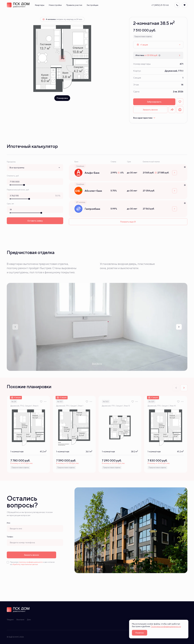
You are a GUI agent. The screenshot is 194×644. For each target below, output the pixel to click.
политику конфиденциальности (31, 562)
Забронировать (154, 102)
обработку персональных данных (25, 564)
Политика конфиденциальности (166, 626)
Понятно (140, 633)
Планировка (62, 98)
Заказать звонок (150, 110)
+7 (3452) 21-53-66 (160, 5)
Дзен (29, 620)
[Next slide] (179, 327)
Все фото (97, 364)
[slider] (24, 185)
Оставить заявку (35, 220)
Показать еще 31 (128, 222)
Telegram (10, 620)
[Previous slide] (15, 327)
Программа (11, 162)
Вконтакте (20, 620)
